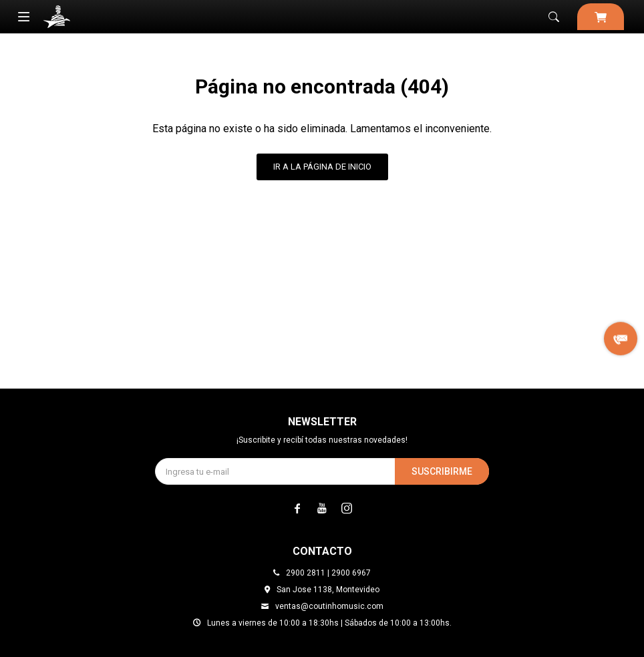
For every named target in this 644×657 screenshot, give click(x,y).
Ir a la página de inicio (322, 167)
